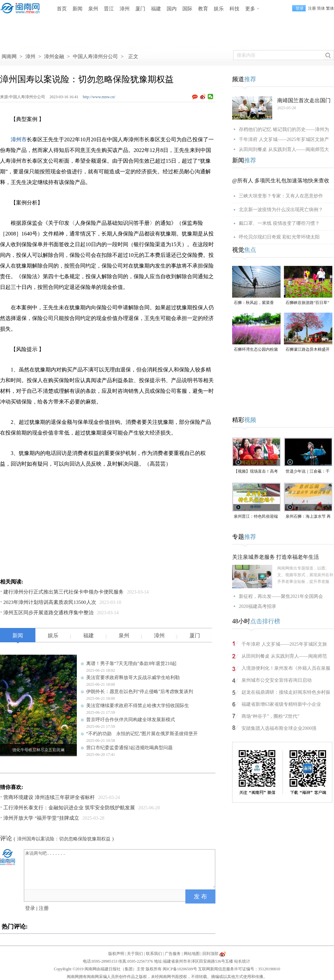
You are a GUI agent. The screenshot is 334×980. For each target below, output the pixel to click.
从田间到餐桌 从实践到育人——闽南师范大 (284, 149)
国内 (172, 9)
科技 (234, 9)
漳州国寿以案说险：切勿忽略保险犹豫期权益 (64, 839)
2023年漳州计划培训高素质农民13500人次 (50, 602)
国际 (187, 9)
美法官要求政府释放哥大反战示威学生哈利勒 (133, 678)
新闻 (77, 9)
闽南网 (9, 56)
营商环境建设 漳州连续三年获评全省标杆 (49, 797)
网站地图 (192, 954)
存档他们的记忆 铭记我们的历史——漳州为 (284, 129)
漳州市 (19, 139)
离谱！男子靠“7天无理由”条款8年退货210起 (131, 664)
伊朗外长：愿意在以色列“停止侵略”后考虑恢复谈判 (140, 692)
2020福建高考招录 (258, 606)
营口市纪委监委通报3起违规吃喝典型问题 (129, 748)
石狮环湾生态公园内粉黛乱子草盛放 (256, 350)
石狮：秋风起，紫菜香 (254, 303)
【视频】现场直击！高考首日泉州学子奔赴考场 (256, 472)
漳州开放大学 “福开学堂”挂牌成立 (41, 818)
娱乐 (219, 9)
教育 (203, 9)
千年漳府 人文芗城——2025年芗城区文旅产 (284, 139)
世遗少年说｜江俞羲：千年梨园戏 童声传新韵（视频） (308, 472)
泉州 (93, 9)
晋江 (109, 9)
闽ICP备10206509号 (180, 969)
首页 (62, 9)
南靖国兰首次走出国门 (304, 100)
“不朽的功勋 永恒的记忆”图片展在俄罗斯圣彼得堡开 (142, 734)
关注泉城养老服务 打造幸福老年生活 (276, 557)
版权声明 (116, 954)
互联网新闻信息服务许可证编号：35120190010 (239, 969)
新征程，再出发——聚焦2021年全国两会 (281, 596)
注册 (312, 8)
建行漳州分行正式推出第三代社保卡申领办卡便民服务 (63, 592)
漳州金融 (54, 56)
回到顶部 (210, 954)
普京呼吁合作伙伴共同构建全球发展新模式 (131, 720)
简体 (321, 8)
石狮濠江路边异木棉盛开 (308, 349)
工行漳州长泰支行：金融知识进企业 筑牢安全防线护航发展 (69, 808)
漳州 (125, 9)
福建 (156, 9)
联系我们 (154, 954)
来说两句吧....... (120, 869)
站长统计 (242, 961)
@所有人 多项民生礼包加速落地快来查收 (281, 181)
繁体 (330, 8)
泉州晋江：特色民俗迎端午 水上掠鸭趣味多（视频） (256, 517)
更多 (250, 9)
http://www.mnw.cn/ (99, 97)
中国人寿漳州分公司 (95, 56)
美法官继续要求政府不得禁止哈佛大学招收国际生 (138, 706)
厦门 (140, 9)
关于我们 (135, 954)
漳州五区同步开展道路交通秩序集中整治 (48, 613)
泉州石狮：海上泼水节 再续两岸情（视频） (308, 517)
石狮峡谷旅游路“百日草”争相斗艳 (307, 303)
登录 (30, 908)
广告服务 (173, 954)
